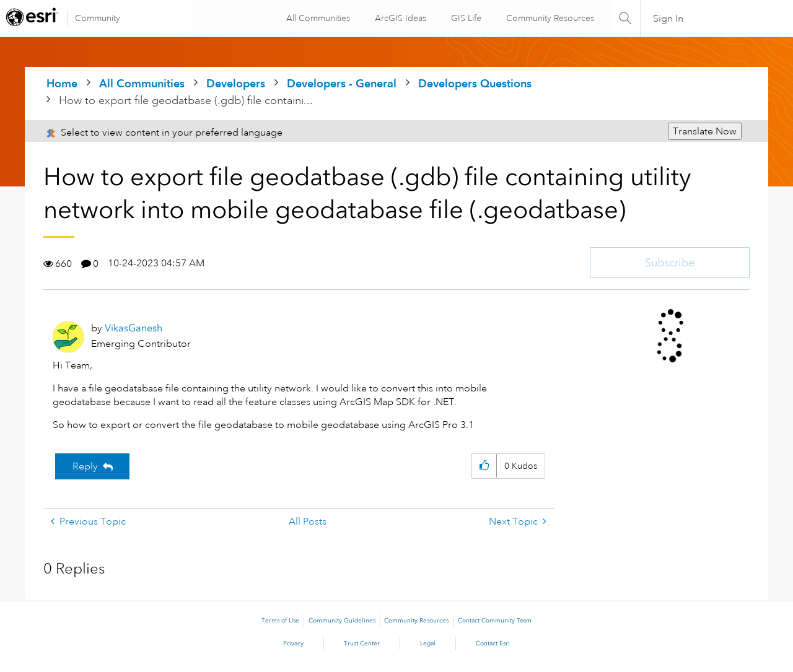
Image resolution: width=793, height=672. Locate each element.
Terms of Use (280, 621)
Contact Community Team (495, 621)
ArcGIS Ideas (399, 18)
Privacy (293, 644)
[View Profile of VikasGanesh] (134, 328)
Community (98, 18)
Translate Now (705, 131)
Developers (236, 83)
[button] (484, 466)
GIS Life (465, 18)
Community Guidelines (342, 621)
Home (62, 83)
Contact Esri (493, 644)
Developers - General (342, 83)
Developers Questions (475, 83)
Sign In (668, 19)
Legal (428, 644)
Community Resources (549, 18)
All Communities (317, 18)
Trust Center (362, 644)
